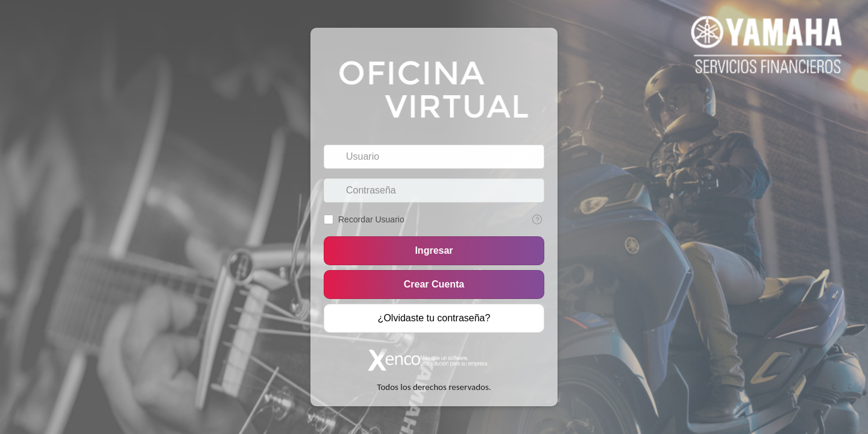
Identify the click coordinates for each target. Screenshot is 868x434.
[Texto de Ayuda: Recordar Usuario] (537, 219)
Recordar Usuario (371, 219)
